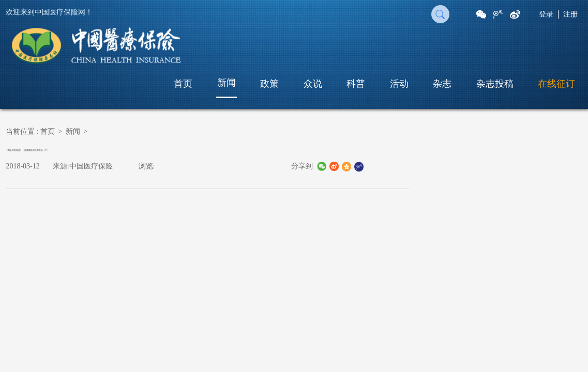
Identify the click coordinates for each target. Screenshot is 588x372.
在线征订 (556, 84)
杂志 (442, 84)
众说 (313, 84)
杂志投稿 (495, 84)
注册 (570, 14)
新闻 (227, 83)
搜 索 (440, 14)
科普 (356, 84)
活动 (399, 84)
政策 (269, 84)
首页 (183, 84)
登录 (546, 14)
